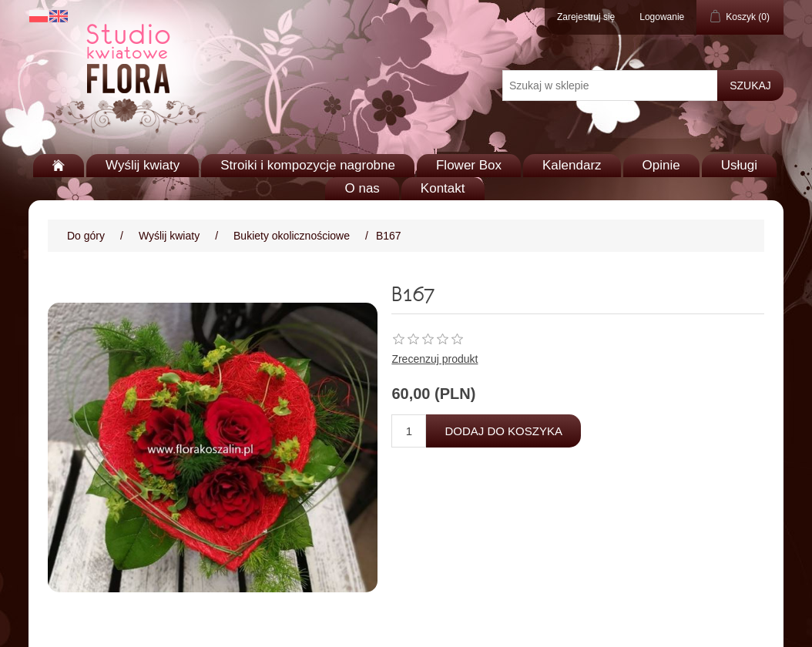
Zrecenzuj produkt (435, 359)
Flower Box (469, 165)
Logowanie (662, 17)
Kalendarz (572, 165)
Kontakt (443, 188)
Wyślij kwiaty (143, 165)
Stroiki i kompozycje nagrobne (308, 165)
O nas (362, 188)
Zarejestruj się (586, 17)
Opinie (661, 165)
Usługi (739, 165)
